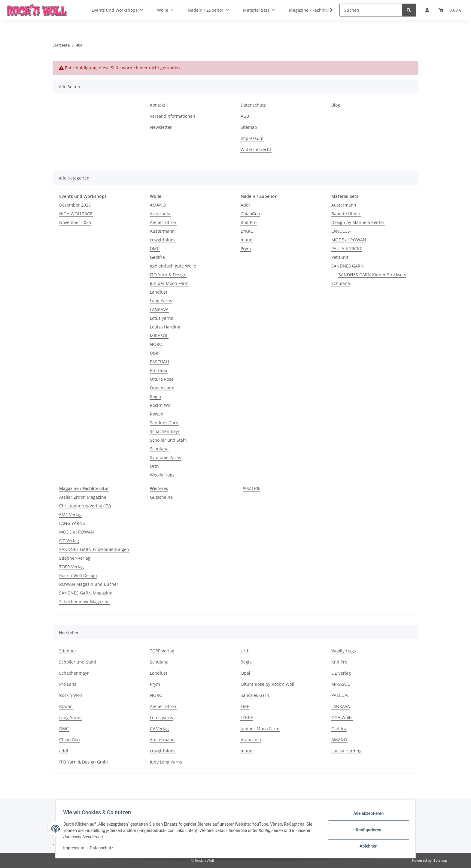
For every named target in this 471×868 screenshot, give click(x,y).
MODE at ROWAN (349, 240)
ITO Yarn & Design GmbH (84, 762)
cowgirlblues (163, 240)
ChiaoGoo (250, 214)
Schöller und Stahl (168, 440)
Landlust (159, 292)
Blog (336, 105)
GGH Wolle (342, 717)
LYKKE (247, 231)
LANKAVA (159, 309)
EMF (245, 706)
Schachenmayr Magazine (84, 602)
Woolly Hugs (162, 475)
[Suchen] (371, 10)
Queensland (162, 388)
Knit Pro (249, 222)
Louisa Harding (165, 327)
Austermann (162, 231)
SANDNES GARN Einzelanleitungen (94, 549)
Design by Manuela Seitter (358, 222)
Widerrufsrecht (256, 149)
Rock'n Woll (161, 405)
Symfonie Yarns (166, 457)
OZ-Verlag (69, 541)
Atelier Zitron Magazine (83, 497)
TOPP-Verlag (71, 567)
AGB (245, 116)
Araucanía (160, 214)
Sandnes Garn (164, 423)
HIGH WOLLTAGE (76, 214)
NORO (156, 344)
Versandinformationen (173, 116)
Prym (246, 248)
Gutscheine (161, 497)
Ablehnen (366, 847)
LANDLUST (342, 231)
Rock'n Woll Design (78, 575)
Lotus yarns (161, 318)
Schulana (159, 449)
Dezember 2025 (75, 205)
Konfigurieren (366, 831)
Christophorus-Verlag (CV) (85, 506)
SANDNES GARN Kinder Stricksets (372, 275)
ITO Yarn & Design (168, 275)
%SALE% (251, 488)
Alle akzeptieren (366, 815)
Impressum (76, 849)
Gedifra (157, 257)
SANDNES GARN (348, 266)
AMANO (158, 205)
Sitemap (249, 127)
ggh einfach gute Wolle (173, 266)
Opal (155, 353)
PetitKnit (340, 257)
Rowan (157, 414)
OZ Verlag (341, 673)
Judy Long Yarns (166, 762)
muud (247, 240)
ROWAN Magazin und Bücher (89, 584)
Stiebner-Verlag (75, 558)
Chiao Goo (69, 740)
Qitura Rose (162, 379)
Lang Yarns (161, 301)
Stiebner (68, 651)
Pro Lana (159, 370)
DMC (155, 248)
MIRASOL (159, 336)
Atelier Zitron (163, 222)
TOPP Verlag (162, 651)
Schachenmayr (165, 431)
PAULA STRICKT (347, 248)
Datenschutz (104, 849)
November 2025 (75, 222)
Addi (245, 205)
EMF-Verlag (70, 514)
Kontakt (158, 105)
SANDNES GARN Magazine (86, 593)
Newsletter (161, 127)
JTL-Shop (440, 860)
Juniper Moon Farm (169, 283)
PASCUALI (160, 362)
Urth (154, 466)
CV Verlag (159, 729)
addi (64, 751)
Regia (155, 396)
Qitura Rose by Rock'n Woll (267, 684)
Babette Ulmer (346, 214)
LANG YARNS (72, 523)
